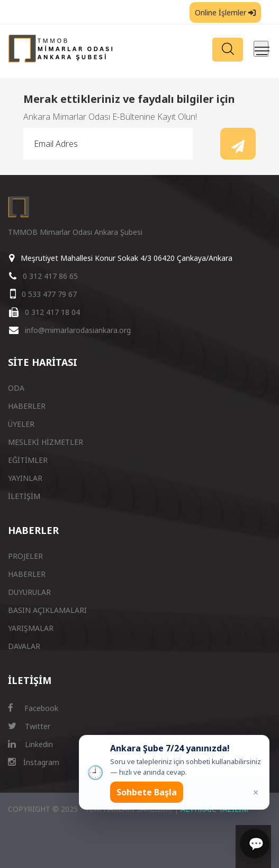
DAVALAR (24, 646)
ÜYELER (21, 424)
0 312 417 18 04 (52, 312)
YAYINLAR (25, 478)
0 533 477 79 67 (49, 294)
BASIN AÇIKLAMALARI (47, 610)
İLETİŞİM (24, 496)
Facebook (33, 708)
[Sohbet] (255, 844)
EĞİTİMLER (28, 460)
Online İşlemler (225, 12)
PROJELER (25, 556)
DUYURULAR (29, 592)
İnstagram (34, 762)
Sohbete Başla (147, 792)
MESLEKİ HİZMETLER (46, 442)
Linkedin (30, 744)
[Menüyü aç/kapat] (261, 49)
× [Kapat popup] (256, 792)
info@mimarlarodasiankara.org (78, 330)
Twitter (29, 726)
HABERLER (27, 406)
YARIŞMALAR (31, 628)
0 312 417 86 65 (50, 276)
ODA (16, 388)
